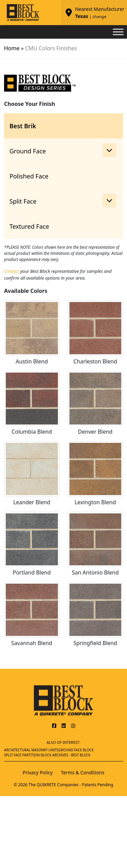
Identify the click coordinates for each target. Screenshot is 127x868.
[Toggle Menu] (118, 32)
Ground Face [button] (63, 150)
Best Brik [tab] (23, 126)
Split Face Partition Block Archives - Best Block (47, 755)
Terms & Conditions (82, 772)
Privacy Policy (38, 772)
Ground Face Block (76, 750)
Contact (12, 271)
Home (12, 48)
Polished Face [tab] (29, 176)
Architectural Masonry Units (31, 750)
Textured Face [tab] (29, 226)
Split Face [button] (63, 201)
